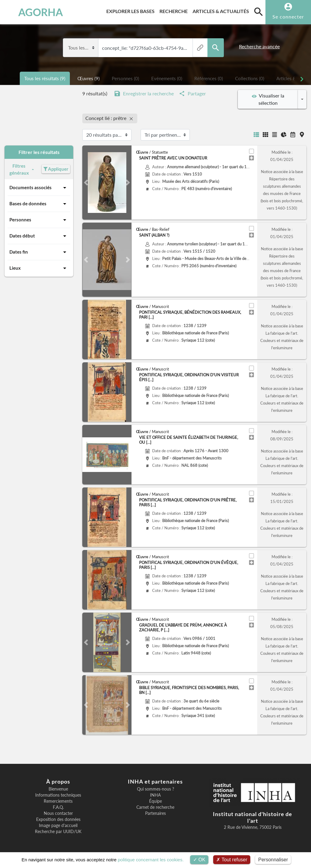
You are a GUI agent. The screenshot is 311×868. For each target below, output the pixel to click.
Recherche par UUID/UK (58, 832)
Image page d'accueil (58, 825)
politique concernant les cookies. (151, 860)
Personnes (39, 220)
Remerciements (58, 801)
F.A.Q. (58, 807)
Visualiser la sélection (268, 99)
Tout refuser (232, 860)
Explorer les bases (132, 10)
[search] (258, 12)
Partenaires (155, 813)
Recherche (175, 10)
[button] (86, 183)
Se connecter (288, 17)
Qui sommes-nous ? (155, 789)
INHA (155, 795)
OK (199, 860)
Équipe (155, 801)
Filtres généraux (22, 169)
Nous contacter (58, 813)
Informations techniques (58, 795)
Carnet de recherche (155, 807)
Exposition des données (58, 819)
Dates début (39, 236)
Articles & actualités (222, 10)
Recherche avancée (259, 46)
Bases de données (39, 204)
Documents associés (39, 188)
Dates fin (39, 252)
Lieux (39, 268)
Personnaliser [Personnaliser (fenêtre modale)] (273, 860)
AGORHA (32, 12)
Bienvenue (58, 789)
